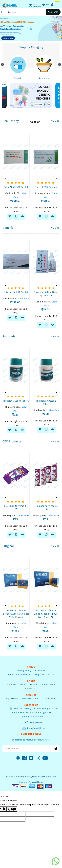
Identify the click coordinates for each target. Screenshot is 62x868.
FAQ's (51, 674)
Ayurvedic (44, 78)
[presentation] (6, 179)
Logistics (40, 674)
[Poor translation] (12, 809)
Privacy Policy (24, 670)
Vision (23, 684)
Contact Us (31, 688)
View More (24, 298)
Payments (40, 670)
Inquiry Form (49, 684)
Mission (34, 684)
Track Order (50, 698)
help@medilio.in (33, 728)
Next (60, 65)
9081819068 (33, 722)
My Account (12, 698)
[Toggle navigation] (57, 3)
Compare (27, 698)
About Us (11, 684)
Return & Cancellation (20, 674)
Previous (2, 65)
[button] (1, 28)
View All (55, 121)
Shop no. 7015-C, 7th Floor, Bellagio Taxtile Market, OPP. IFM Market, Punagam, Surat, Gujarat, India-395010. (34, 712)
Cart (38, 698)
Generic (18, 78)
